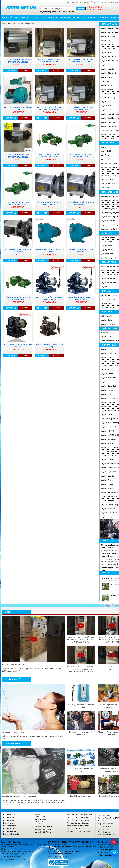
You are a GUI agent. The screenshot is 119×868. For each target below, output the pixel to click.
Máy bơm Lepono (107, 390)
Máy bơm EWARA (107, 476)
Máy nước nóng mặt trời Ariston (78, 826)
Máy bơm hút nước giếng (110, 61)
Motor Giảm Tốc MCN (109, 176)
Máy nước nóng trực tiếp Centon (78, 817)
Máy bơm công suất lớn (109, 126)
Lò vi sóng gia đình (108, 308)
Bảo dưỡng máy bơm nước (81, 796)
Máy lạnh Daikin (107, 320)
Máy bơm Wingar (107, 488)
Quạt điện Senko (107, 242)
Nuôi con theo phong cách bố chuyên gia (81, 733)
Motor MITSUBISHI (42, 819)
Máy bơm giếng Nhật (108, 439)
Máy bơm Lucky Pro (108, 517)
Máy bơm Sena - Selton (109, 386)
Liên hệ (116, 2)
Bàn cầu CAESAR (107, 333)
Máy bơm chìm (8, 817)
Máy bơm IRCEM (107, 443)
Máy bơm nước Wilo (108, 509)
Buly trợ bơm (105, 81)
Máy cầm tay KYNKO (108, 472)
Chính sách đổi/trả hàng (108, 852)
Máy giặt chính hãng (108, 324)
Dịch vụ (86, 2)
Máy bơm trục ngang (108, 36)
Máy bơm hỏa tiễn (107, 69)
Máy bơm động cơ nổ (108, 73)
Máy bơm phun (106, 40)
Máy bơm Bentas (107, 374)
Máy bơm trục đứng (108, 98)
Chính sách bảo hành (107, 847)
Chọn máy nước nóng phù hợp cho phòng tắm (81, 706)
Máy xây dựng (79, 18)
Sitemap (110, 2)
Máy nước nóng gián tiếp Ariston (78, 823)
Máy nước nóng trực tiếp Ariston (78, 820)
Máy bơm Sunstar (107, 480)
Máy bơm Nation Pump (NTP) (109, 818)
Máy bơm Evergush (108, 122)
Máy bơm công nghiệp (109, 57)
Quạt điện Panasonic (108, 237)
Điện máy (93, 18)
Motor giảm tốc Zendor (109, 167)
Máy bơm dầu (106, 106)
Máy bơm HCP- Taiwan (109, 513)
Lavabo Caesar (106, 337)
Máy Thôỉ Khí (106, 102)
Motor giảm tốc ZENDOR (110, 184)
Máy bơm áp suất (107, 89)
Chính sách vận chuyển (108, 850)
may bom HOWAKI (108, 431)
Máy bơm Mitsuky (107, 415)
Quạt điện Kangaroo (108, 254)
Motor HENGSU (107, 172)
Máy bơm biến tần (107, 139)
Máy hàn (104, 287)
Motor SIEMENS (107, 151)
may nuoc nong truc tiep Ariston (63, 12)
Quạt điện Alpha (107, 250)
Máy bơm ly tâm (107, 85)
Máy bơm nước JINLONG (110, 435)
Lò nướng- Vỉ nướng (108, 299)
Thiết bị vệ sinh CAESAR (110, 468)
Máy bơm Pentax (107, 394)
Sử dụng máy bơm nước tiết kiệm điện (81, 770)
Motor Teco (105, 155)
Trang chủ (70, 2)
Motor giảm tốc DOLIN (109, 163)
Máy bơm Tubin (106, 77)
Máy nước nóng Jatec (109, 221)
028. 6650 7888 (26, 849)
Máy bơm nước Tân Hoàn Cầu (14, 665)
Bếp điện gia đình (107, 303)
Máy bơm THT (106, 357)
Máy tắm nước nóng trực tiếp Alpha (79, 831)
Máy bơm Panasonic (108, 65)
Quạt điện (66, 18)
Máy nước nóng (38, 18)
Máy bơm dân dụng (108, 49)
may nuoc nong (45, 12)
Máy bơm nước (22, 18)
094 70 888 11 (14, 849)
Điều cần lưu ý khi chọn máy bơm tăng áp (19, 796)
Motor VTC (105, 159)
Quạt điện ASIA (106, 246)
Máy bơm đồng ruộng (108, 94)
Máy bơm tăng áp (9, 815)
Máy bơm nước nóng (108, 110)
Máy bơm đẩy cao (107, 44)
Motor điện (54, 18)
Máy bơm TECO (107, 349)
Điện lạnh (103, 18)
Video (104, 2)
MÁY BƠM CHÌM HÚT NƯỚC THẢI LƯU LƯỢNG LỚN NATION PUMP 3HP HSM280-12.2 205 (81, 640)
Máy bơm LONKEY (108, 460)
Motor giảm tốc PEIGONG (44, 827)
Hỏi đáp (93, 2)
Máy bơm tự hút (106, 53)
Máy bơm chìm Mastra (109, 378)
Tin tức (99, 2)
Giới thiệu (79, 2)
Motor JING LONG (107, 180)
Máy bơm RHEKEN (108, 501)
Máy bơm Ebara (107, 382)
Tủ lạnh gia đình (107, 316)
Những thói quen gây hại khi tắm (16, 732)
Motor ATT (105, 147)
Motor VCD (105, 188)
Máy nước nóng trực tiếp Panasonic (79, 815)
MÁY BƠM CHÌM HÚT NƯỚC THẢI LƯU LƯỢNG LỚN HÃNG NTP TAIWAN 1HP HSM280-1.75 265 (81, 669)
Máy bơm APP (106, 370)
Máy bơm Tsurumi (107, 484)
